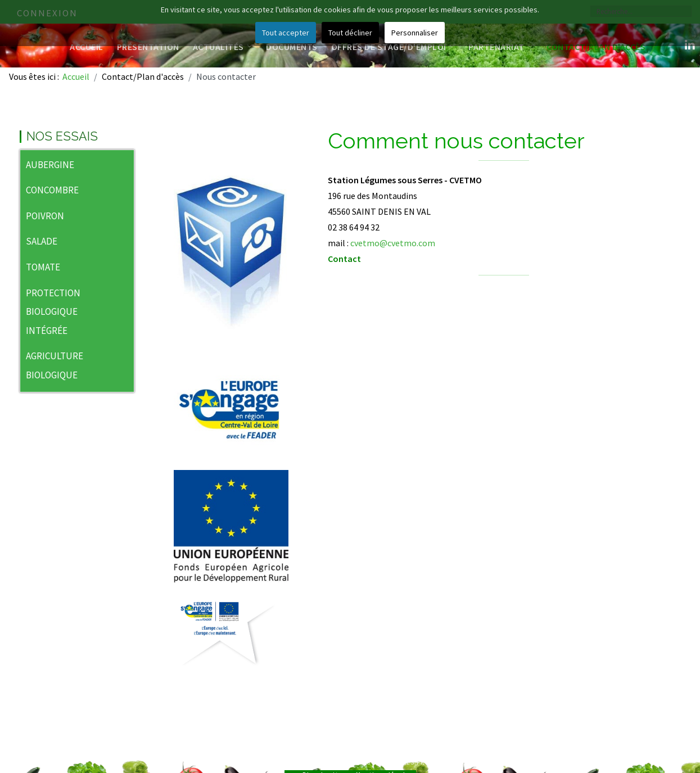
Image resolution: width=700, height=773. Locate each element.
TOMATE (43, 267)
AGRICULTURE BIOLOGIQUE (55, 365)
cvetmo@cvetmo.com (393, 243)
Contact (344, 259)
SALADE (42, 241)
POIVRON (45, 216)
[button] (125, 166)
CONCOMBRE (52, 190)
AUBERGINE (50, 165)
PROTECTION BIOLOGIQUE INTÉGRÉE (53, 312)
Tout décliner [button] (350, 33)
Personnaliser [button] (415, 33)
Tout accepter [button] (286, 33)
